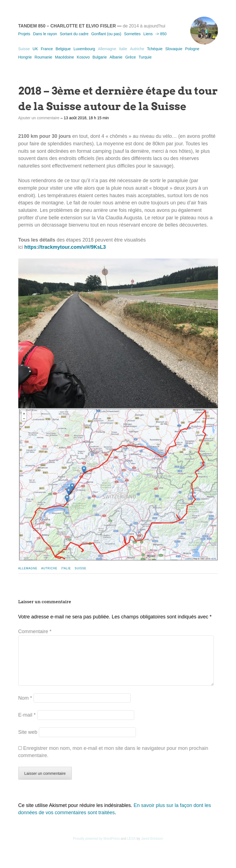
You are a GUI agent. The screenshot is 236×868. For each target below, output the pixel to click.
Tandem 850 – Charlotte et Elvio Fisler (67, 26)
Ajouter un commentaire (39, 118)
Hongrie (25, 57)
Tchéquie (155, 49)
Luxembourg (84, 49)
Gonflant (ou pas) (106, 34)
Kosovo (83, 57)
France (47, 49)
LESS (131, 847)
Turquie (145, 57)
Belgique (63, 49)
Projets (24, 34)
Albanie (116, 57)
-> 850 (161, 34)
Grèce (131, 57)
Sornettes (132, 34)
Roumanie (44, 57)
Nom (25, 707)
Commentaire (35, 631)
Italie (123, 49)
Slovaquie (174, 49)
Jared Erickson (152, 847)
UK (35, 49)
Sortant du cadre (74, 34)
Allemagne (107, 49)
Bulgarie (100, 57)
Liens (148, 34)
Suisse (24, 49)
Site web (28, 741)
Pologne (192, 49)
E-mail (27, 724)
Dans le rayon (45, 34)
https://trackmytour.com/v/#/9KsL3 (65, 247)
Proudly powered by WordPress (96, 847)
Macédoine (64, 57)
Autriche (137, 49)
